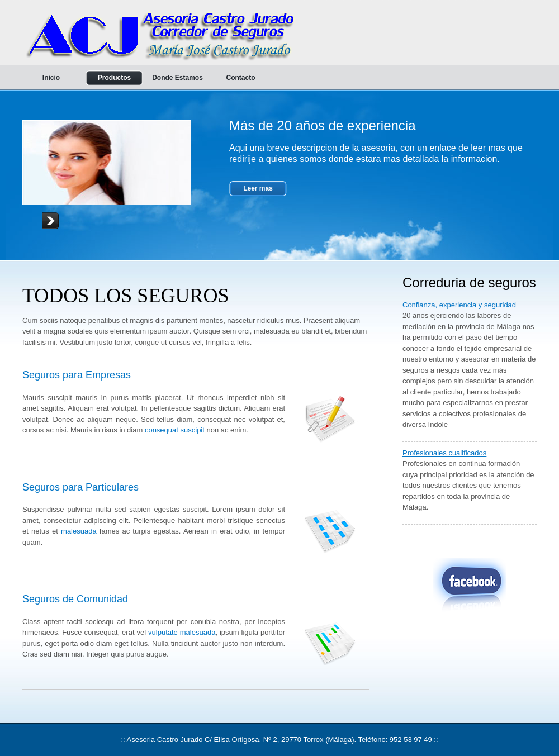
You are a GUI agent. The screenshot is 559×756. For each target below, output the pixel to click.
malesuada (79, 531)
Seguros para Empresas (77, 375)
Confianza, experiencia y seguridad (459, 305)
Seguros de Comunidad (75, 599)
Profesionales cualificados (444, 453)
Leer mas (258, 188)
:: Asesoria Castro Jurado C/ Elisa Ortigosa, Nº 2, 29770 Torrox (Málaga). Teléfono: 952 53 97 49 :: (279, 740)
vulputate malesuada (182, 632)
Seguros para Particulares (80, 487)
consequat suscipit (175, 430)
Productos (114, 78)
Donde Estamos (177, 78)
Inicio (51, 78)
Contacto (241, 78)
